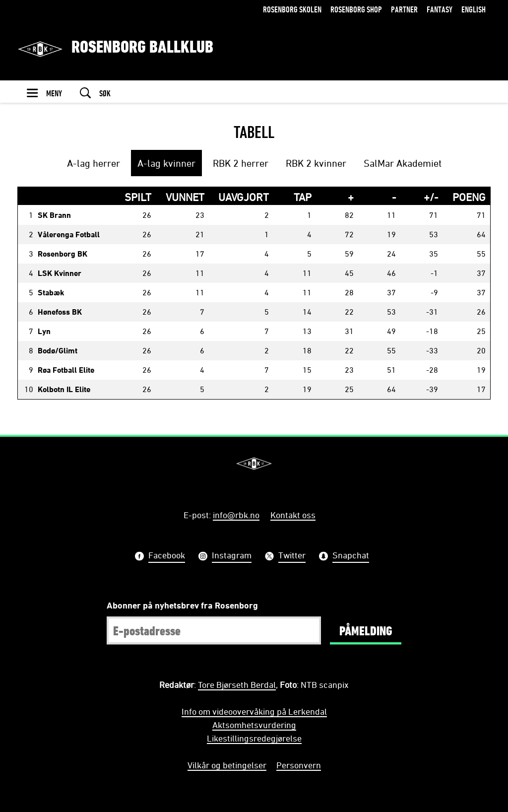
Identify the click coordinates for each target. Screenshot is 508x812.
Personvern (299, 765)
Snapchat (351, 556)
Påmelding (366, 630)
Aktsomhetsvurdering (254, 725)
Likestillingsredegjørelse (254, 738)
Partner (404, 9)
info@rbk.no (236, 515)
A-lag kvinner (166, 163)
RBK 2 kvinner (316, 163)
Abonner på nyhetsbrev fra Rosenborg (182, 605)
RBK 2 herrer (241, 163)
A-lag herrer (94, 163)
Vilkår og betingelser (227, 765)
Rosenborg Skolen (292, 9)
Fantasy (440, 9)
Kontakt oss (293, 515)
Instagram (232, 556)
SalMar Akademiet (403, 163)
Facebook (167, 556)
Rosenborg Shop (356, 9)
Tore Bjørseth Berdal (237, 684)
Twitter (292, 556)
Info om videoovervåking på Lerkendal (254, 711)
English (474, 9)
